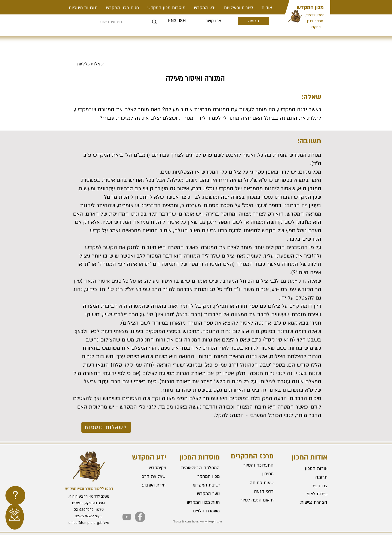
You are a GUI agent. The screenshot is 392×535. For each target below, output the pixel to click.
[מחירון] (254, 474)
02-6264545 (84, 510)
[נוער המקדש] (200, 494)
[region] (15, 495)
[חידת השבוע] (146, 485)
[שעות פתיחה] (254, 483)
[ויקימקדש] (146, 468)
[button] (238, 8)
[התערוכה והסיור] (254, 466)
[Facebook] (140, 517)
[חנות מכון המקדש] (200, 502)
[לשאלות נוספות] (106, 427)
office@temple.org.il (85, 523)
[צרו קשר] (213, 21)
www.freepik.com (211, 522)
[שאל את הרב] (146, 476)
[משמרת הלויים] (200, 511)
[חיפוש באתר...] (112, 22)
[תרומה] (254, 21)
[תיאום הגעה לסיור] (254, 500)
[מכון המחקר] (200, 476)
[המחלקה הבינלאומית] (200, 468)
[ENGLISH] (177, 21)
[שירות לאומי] (308, 494)
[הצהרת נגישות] (308, 502)
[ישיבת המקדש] (200, 485)
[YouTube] (127, 517)
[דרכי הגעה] (254, 492)
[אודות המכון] (308, 468)
